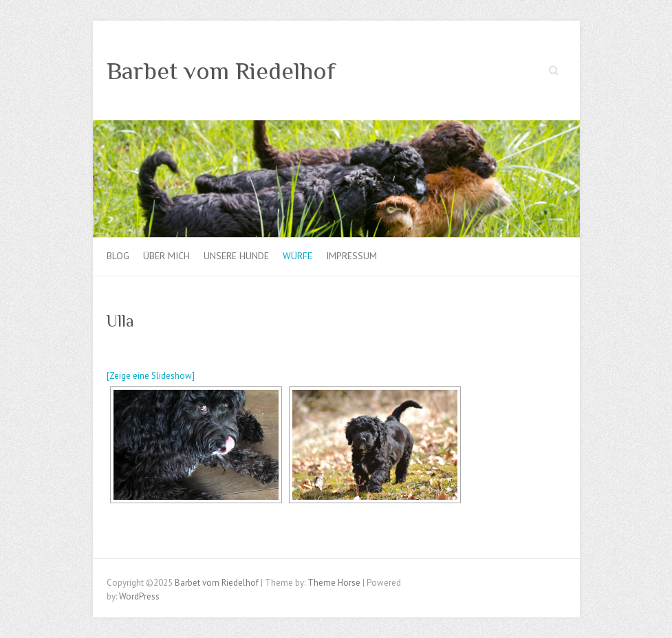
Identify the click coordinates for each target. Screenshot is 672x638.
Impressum (351, 256)
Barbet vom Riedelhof (221, 71)
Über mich (166, 256)
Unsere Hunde (236, 256)
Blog (118, 256)
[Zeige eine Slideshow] (151, 376)
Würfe (297, 256)
